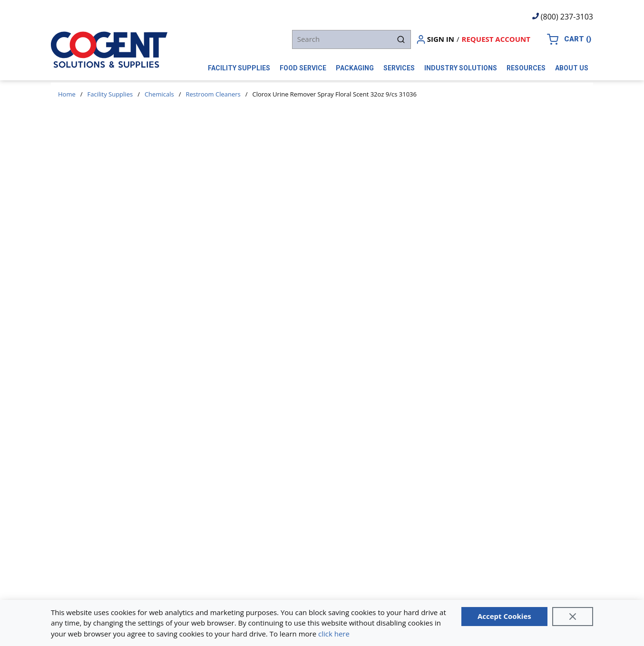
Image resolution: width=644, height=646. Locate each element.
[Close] (573, 617)
